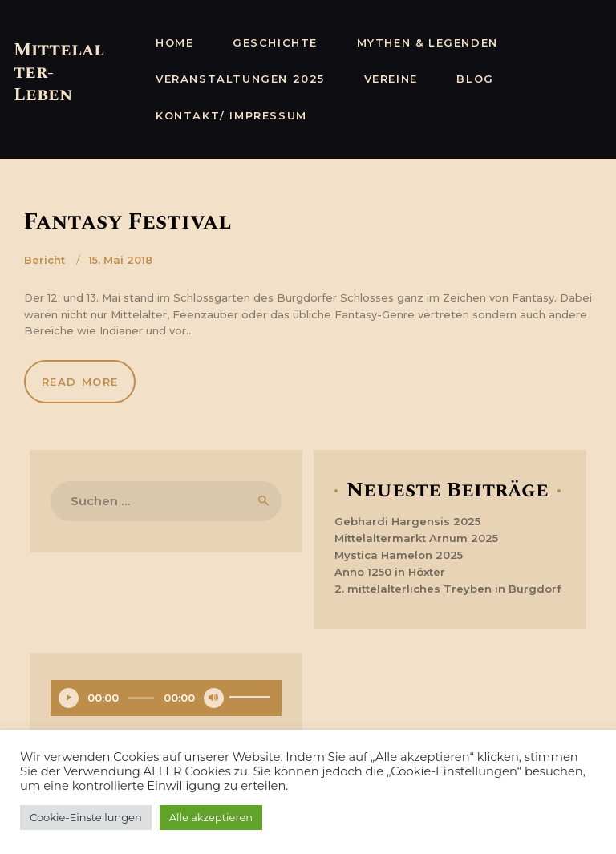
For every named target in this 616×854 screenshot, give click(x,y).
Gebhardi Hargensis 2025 (407, 521)
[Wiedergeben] (69, 698)
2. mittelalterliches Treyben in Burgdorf (448, 589)
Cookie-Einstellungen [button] (86, 817)
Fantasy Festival (128, 222)
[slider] (141, 698)
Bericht (45, 260)
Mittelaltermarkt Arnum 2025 (416, 538)
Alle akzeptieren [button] (211, 817)
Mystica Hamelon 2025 (399, 555)
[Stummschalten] (214, 698)
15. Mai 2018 (120, 260)
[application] (166, 700)
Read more (80, 382)
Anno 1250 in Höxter (390, 572)
